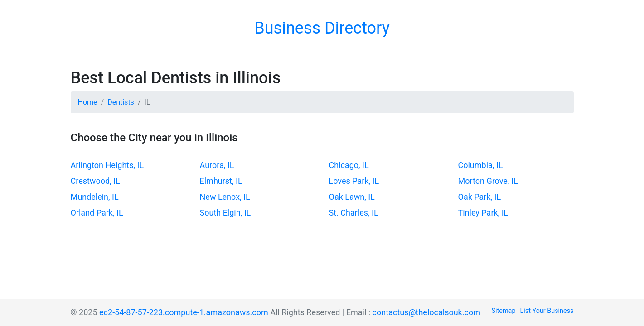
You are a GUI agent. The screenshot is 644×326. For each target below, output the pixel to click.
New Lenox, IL (225, 197)
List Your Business (547, 311)
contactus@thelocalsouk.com (426, 312)
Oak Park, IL (480, 197)
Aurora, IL (217, 165)
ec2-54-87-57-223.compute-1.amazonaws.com (184, 312)
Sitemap (504, 311)
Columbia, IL (481, 165)
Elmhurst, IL (221, 181)
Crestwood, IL (95, 181)
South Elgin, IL (225, 213)
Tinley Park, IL (483, 213)
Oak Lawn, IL (352, 197)
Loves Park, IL (354, 181)
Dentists (121, 102)
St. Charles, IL (354, 213)
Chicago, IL (349, 165)
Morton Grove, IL (488, 181)
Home (88, 102)
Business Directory (322, 28)
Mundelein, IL (95, 197)
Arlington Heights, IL (107, 165)
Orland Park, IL (97, 213)
